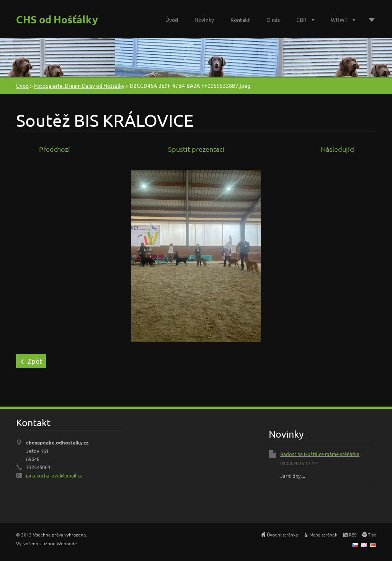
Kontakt (240, 20)
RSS (353, 535)
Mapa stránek (323, 535)
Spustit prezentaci (196, 149)
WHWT (339, 20)
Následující (338, 149)
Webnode (67, 543)
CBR (301, 20)
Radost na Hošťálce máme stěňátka (320, 454)
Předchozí (55, 149)
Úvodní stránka (282, 535)
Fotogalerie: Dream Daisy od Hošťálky (79, 85)
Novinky (204, 20)
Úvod (172, 20)
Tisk (372, 535)
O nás (273, 20)
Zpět (35, 361)
